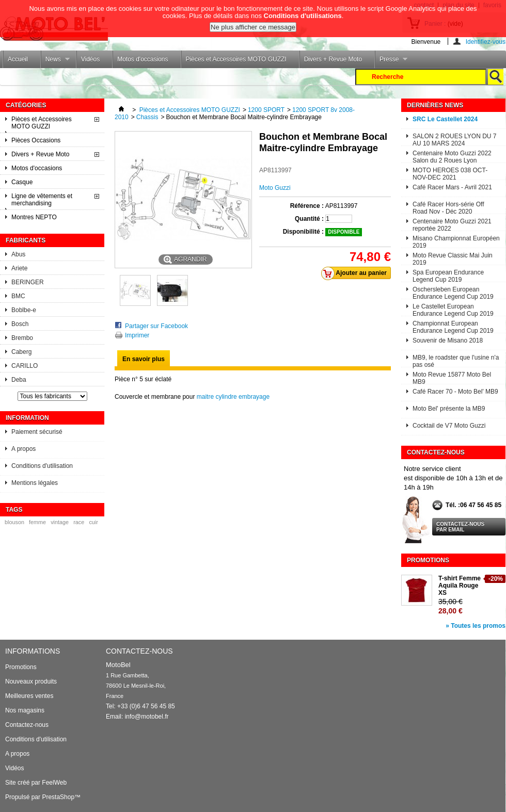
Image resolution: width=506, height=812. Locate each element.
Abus (18, 254)
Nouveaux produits (31, 681)
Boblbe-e (24, 310)
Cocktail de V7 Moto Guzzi (449, 426)
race (79, 522)
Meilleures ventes (29, 696)
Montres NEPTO (34, 217)
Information (27, 418)
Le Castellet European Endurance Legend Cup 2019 (453, 309)
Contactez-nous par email (460, 527)
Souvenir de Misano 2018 (448, 340)
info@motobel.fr (147, 717)
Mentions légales (35, 483)
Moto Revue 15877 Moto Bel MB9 (452, 377)
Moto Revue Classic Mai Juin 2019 (453, 258)
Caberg (21, 352)
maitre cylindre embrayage (233, 397)
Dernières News (435, 105)
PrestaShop (58, 797)
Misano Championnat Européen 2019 (456, 241)
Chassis (147, 117)
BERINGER (28, 282)
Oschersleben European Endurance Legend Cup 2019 (453, 292)
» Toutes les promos (476, 626)
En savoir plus (144, 359)
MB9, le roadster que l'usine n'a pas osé (456, 360)
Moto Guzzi (275, 188)
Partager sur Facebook (156, 326)
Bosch (20, 324)
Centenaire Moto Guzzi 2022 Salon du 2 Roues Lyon (452, 156)
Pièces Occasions (36, 140)
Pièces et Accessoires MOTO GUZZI (236, 59)
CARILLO (25, 366)
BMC (18, 296)
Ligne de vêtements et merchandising (42, 200)
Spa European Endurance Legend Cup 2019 (448, 275)
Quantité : (309, 219)
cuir (93, 522)
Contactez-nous (27, 725)
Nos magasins (25, 710)
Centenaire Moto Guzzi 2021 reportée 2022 (452, 224)
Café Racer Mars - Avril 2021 (452, 187)
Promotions (428, 560)
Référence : (307, 206)
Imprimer (137, 335)
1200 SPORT (266, 110)
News (55, 62)
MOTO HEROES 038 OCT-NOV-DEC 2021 (450, 173)
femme (37, 522)
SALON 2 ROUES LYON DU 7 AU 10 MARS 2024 (455, 139)
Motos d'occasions (143, 59)
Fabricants (26, 240)
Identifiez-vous (486, 42)
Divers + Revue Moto (333, 59)
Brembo (22, 338)
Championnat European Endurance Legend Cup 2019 (453, 326)
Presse (391, 62)
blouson (14, 522)
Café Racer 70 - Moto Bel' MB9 (455, 392)
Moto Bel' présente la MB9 (449, 409)
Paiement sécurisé (37, 432)
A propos (23, 449)
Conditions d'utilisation (42, 466)
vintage (60, 522)
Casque (22, 182)
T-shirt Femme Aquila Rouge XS (460, 586)
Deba (19, 380)
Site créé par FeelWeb (36, 783)
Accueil (18, 59)
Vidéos (90, 59)
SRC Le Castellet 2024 (445, 119)
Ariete (19, 268)
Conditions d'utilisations (303, 13)
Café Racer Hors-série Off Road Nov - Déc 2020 (448, 207)
